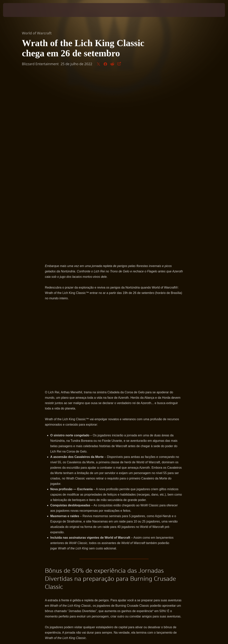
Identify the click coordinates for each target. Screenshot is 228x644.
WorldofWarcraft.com (68, 478)
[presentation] (15, 10)
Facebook (125, 478)
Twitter (107, 478)
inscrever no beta (57, 473)
